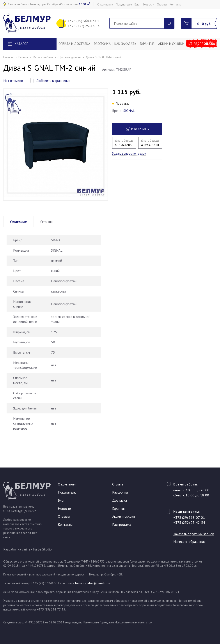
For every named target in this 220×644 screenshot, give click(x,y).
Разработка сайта (17, 549)
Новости (149, 4)
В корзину (137, 129)
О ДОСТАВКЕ (124, 143)
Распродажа (204, 44)
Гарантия (147, 44)
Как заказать (125, 44)
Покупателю (124, 4)
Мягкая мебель (43, 57)
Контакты (176, 4)
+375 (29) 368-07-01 (83, 21)
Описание (19, 222)
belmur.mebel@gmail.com (93, 583)
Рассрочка (102, 44)
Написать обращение (189, 542)
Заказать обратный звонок (194, 534)
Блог (138, 4)
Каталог (23, 57)
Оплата (118, 484)
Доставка (120, 500)
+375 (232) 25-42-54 (84, 26)
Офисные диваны (69, 57)
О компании (105, 4)
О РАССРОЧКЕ (150, 143)
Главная (8, 57)
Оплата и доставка (74, 44)
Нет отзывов (13, 81)
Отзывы (162, 4)
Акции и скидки (171, 44)
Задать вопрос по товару (129, 154)
